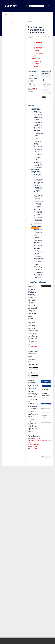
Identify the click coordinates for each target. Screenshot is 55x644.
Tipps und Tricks (33, 447)
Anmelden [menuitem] (51, 6)
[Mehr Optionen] (43, 22)
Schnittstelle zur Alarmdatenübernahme (38, 44)
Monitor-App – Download (35, 439)
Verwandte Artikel (35, 68)
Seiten (29, 22)
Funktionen (33, 57)
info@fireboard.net (32, 88)
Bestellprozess (34, 41)
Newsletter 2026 (33, 449)
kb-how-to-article (46, 457)
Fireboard (31, 24)
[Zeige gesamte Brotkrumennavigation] (33, 22)
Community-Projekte (34, 444)
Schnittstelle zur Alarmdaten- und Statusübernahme (36, 30)
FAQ (10, 15)
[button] (46, 6)
